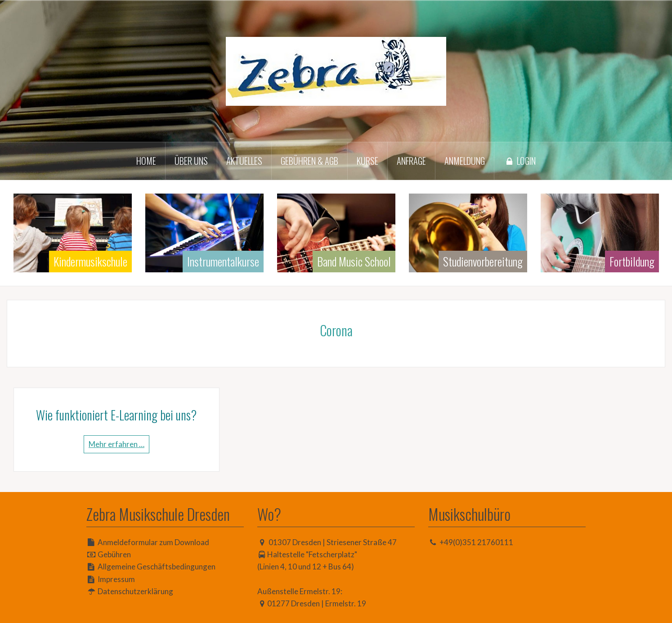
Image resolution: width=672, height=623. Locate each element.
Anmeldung (465, 161)
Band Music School (354, 261)
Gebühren (114, 554)
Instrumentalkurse (223, 261)
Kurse (367, 161)
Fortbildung (632, 261)
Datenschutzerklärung (135, 591)
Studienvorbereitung (483, 261)
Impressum (116, 579)
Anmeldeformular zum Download (153, 542)
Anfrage (411, 161)
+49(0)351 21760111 (476, 542)
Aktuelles (244, 161)
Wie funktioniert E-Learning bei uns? (116, 415)
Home (146, 161)
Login (520, 161)
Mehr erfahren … (116, 444)
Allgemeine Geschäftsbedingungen (157, 567)
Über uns (191, 161)
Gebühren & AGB (309, 161)
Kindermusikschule (90, 261)
